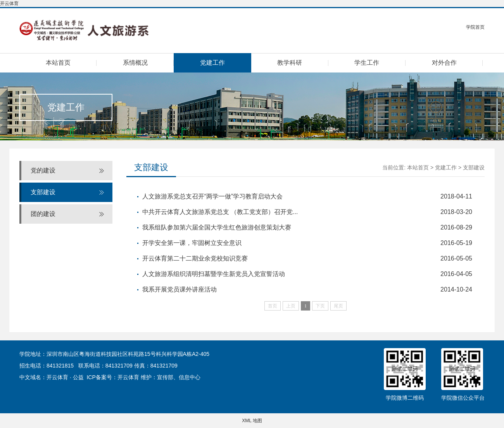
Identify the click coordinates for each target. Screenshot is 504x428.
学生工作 (367, 63)
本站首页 (58, 63)
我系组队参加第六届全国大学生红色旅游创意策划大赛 (217, 227)
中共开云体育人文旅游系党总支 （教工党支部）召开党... (220, 212)
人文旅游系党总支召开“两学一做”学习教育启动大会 (213, 196)
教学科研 (290, 63)
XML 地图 (252, 421)
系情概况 (135, 63)
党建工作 (212, 63)
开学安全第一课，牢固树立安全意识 (192, 243)
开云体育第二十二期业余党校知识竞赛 (195, 258)
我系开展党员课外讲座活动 (180, 289)
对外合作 (444, 63)
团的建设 (43, 214)
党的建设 (43, 170)
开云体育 (9, 3)
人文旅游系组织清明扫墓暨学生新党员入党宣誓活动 (214, 274)
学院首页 (475, 27)
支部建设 (43, 192)
